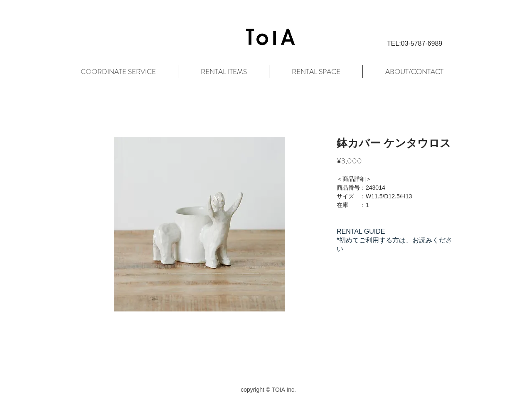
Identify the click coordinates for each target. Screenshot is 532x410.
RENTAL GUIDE (361, 231)
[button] (415, 44)
